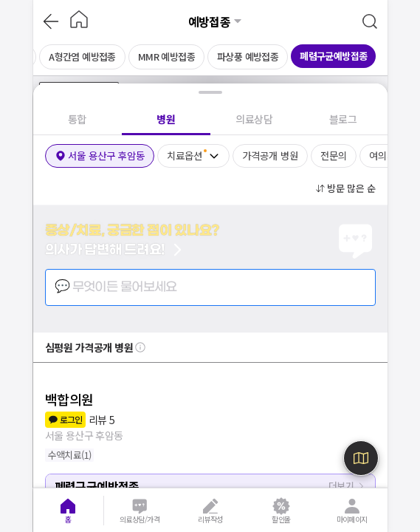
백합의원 (69, 399)
